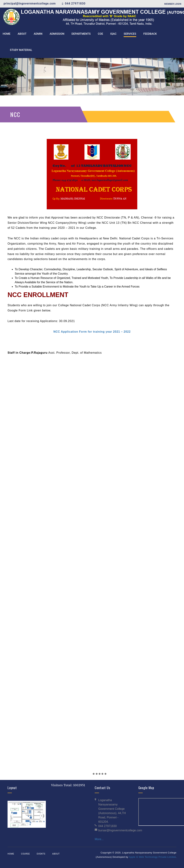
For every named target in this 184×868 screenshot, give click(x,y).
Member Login (173, 4)
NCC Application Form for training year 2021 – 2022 (92, 332)
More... (99, 839)
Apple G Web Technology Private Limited (152, 857)
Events (41, 854)
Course (25, 854)
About (56, 854)
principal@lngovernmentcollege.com (30, 4)
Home (11, 854)
